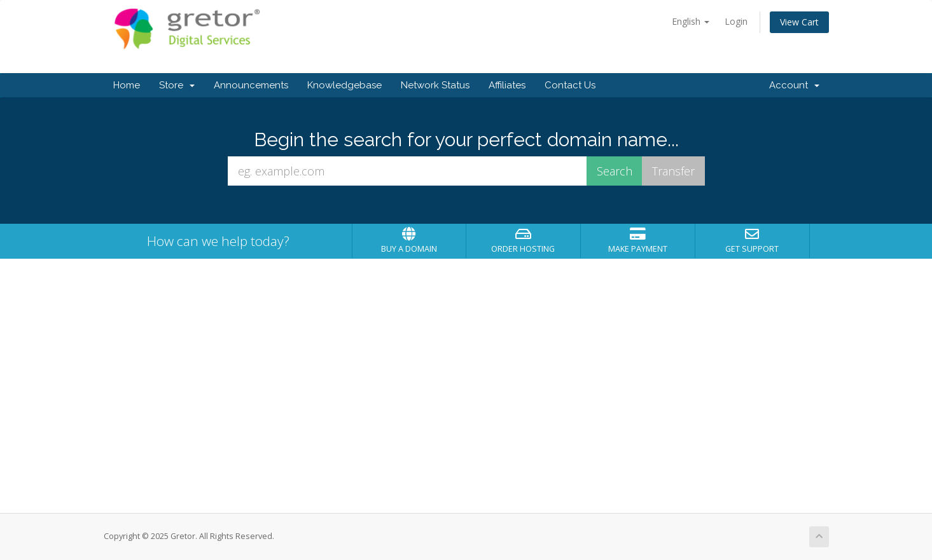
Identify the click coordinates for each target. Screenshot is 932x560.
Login (736, 21)
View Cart (799, 22)
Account (794, 85)
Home (127, 85)
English (691, 21)
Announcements (251, 85)
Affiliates (507, 85)
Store (177, 85)
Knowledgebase (344, 85)
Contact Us (570, 85)
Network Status (435, 85)
